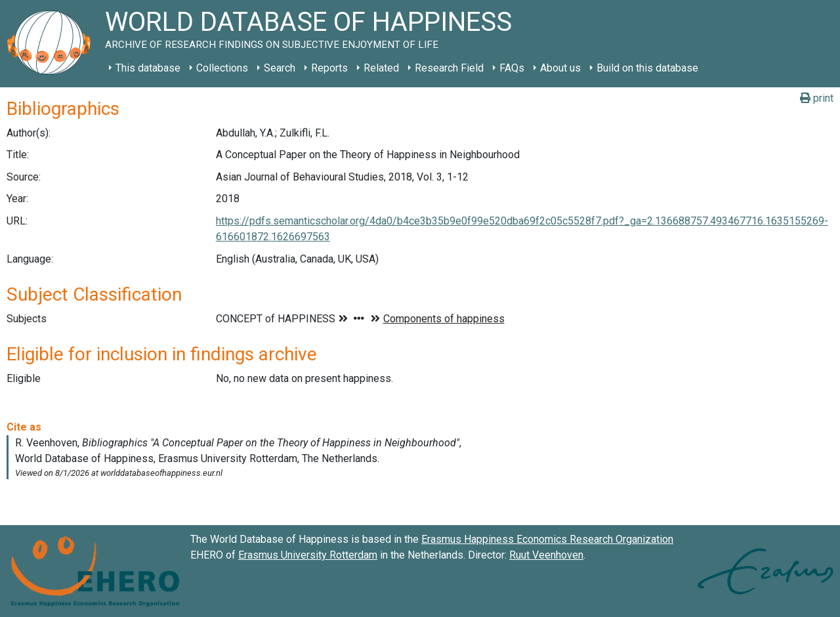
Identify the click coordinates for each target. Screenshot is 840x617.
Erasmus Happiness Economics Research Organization (547, 539)
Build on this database (647, 68)
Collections (222, 68)
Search (280, 68)
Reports (329, 68)
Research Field (449, 68)
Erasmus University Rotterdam (308, 555)
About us (560, 68)
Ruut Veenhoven (546, 555)
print (817, 98)
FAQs (512, 68)
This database (148, 68)
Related (381, 68)
